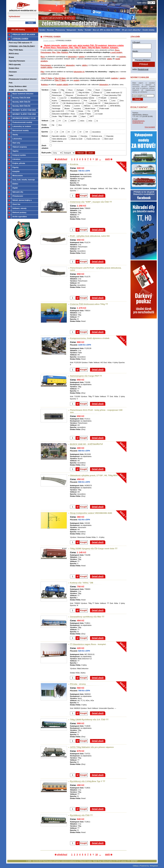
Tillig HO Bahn (60, 78)
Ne (53, 125)
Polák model (104, 108)
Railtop (68, 106)
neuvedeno (96, 132)
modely (76, 80)
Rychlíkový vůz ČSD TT (81, 815)
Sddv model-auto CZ (114, 93)
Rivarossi (70, 95)
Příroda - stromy (78, 684)
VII (87, 132)
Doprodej (110, 136)
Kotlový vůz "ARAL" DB (82, 583)
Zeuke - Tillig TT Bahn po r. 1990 (64, 116)
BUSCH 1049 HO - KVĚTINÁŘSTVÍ (86, 444)
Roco (117, 50)
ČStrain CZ (98, 93)
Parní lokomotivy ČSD (113, 95)
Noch (98, 90)
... (100, 159)
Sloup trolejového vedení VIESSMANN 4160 (91, 513)
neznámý (77, 108)
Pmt (85, 101)
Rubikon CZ (57, 93)
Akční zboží (109, 139)
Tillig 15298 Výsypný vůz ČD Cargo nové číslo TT (94, 549)
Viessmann (56, 106)
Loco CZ (63, 98)
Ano (60, 125)
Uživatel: (136, 42)
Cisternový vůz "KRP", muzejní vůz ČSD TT (91, 202)
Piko (54, 52)
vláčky (110, 59)
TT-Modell (102, 98)
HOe (90, 121)
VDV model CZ (100, 106)
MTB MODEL (116, 106)
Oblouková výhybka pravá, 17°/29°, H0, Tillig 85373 (95, 475)
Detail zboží (98, 196)
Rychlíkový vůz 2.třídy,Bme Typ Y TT (88, 781)
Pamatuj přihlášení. (143, 60)
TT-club (71, 111)
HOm (82, 121)
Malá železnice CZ (112, 103)
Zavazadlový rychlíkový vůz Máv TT (87, 617)
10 (97, 159)
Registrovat (143, 69)
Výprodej (73, 136)
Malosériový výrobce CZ (70, 101)
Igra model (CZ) (58, 111)
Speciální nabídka (59, 136)
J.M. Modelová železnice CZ (73, 103)
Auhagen (80, 90)
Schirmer (114, 98)
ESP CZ (55, 103)
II (57, 132)
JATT (92, 116)
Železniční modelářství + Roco (64, 114)
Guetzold (108, 90)
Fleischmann (46, 52)
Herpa (81, 111)
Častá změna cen (93, 139)
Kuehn (55, 101)
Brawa (67, 108)
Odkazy (136, 866)
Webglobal (154, 866)
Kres (54, 98)
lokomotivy (72, 57)
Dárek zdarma (57, 141)
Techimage (56, 108)
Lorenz (77, 106)
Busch (94, 101)
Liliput (83, 116)
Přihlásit (144, 64)
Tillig (58, 52)
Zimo (122, 101)
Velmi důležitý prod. (59, 139)
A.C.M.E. (104, 101)
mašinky (123, 57)
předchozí (62, 159)
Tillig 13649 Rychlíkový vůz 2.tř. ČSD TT (89, 720)
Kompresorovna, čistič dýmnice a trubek (90, 338)
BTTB (97, 111)
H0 (53, 121)
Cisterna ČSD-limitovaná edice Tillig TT (89, 304)
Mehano (87, 106)
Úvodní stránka (49, 41)
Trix (89, 111)
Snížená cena (97, 136)
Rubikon (65, 52)
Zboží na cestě (77, 139)
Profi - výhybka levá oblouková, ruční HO (90, 236)
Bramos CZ (70, 93)
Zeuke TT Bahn (85, 114)
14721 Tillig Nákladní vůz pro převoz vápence (92, 747)
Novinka (84, 136)
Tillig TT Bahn (47, 78)
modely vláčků (46, 67)
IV (69, 132)
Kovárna (74, 164)
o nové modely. (116, 52)
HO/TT (73, 121)
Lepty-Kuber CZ (94, 103)
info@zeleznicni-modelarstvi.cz (139, 122)
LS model (99, 114)
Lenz (114, 101)
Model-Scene (90, 108)
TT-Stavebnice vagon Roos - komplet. (88, 644)
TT (60, 121)
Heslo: (135, 51)
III (63, 132)
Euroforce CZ (83, 95)
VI (81, 132)
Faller (54, 90)
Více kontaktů (150, 127)
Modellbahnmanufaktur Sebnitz (82, 98)
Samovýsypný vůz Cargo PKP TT (86, 376)
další (107, 159)
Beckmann (96, 95)
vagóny (82, 57)
